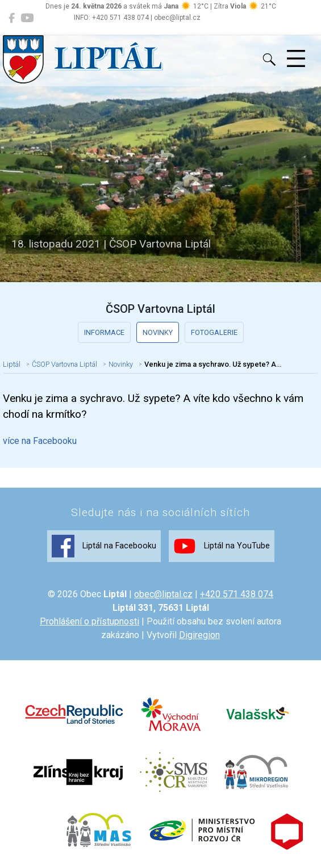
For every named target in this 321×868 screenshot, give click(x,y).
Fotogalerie (214, 332)
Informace (104, 332)
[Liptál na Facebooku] (12, 18)
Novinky (158, 332)
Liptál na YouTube (222, 546)
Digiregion (199, 635)
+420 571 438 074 (237, 594)
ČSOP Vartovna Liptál (64, 364)
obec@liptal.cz (163, 594)
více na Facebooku (40, 441)
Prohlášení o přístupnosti (89, 621)
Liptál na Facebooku (104, 546)
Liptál (12, 364)
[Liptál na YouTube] (27, 18)
